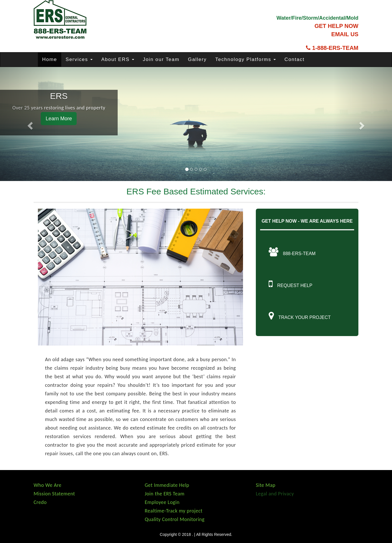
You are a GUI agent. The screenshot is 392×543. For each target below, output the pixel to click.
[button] (29, 124)
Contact (294, 59)
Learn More (59, 119)
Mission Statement (54, 494)
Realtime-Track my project (174, 511)
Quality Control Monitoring (175, 519)
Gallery (197, 59)
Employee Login (162, 502)
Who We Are (48, 485)
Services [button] (79, 59)
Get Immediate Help (167, 485)
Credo (40, 502)
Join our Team (161, 59)
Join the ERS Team (165, 494)
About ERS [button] (118, 59)
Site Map (266, 485)
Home (50, 59)
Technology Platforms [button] (246, 59)
